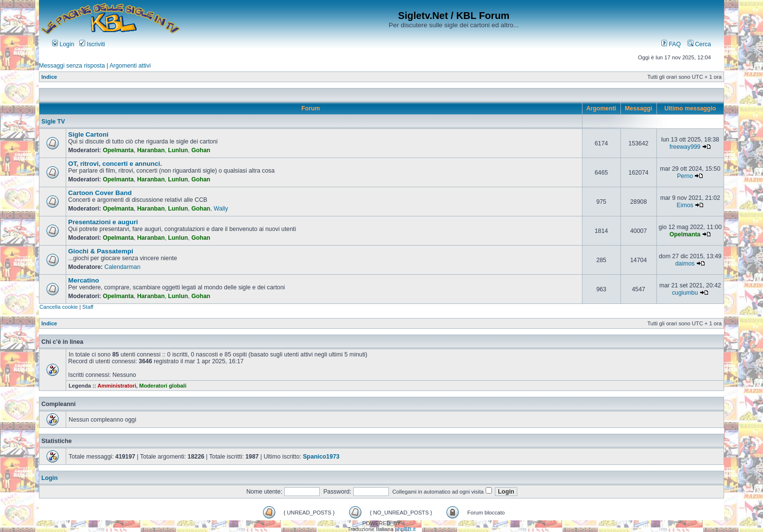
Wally (221, 209)
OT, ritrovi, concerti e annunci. (115, 164)
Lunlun (178, 150)
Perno (685, 176)
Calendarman (123, 267)
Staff (88, 307)
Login (63, 44)
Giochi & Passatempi (101, 251)
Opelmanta (118, 150)
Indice (49, 77)
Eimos (685, 205)
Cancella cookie (59, 307)
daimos (685, 264)
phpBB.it (405, 529)
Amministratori (117, 386)
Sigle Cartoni (88, 134)
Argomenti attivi (130, 66)
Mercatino (83, 280)
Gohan (201, 150)
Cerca (699, 44)
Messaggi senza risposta (72, 66)
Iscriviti (92, 44)
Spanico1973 (321, 457)
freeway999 (685, 147)
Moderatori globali (163, 386)
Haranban (151, 150)
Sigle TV (53, 122)
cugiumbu (685, 293)
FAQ (671, 44)
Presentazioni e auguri (103, 222)
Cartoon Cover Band (100, 193)
